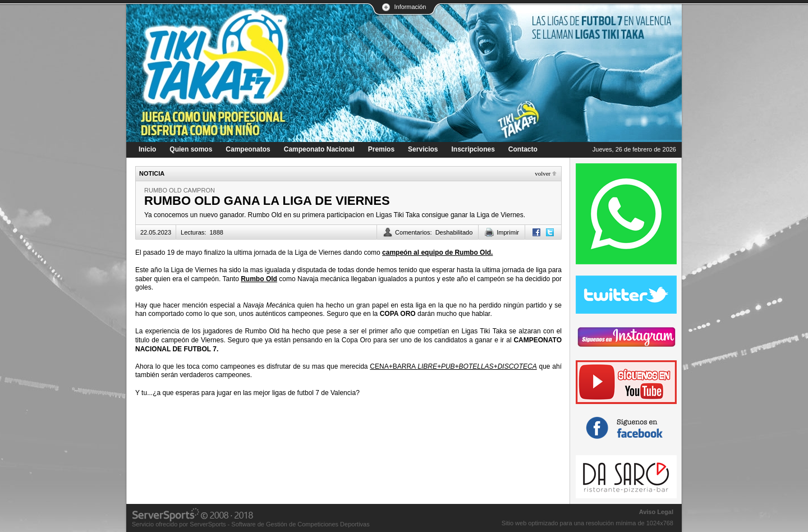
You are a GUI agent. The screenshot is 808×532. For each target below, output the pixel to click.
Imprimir (508, 232)
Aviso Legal (656, 512)
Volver (543, 173)
